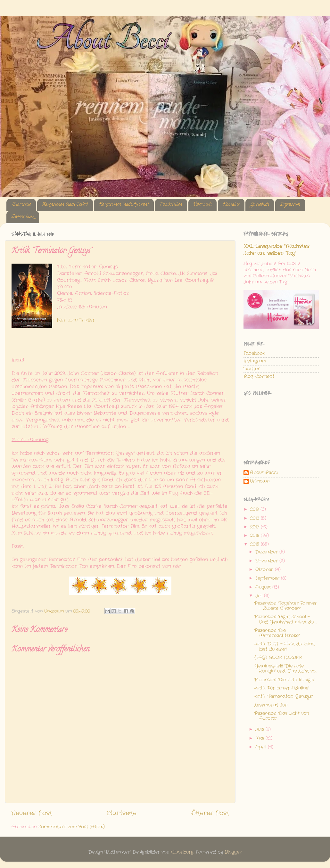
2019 (255, 509)
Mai (260, 738)
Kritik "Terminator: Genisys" (284, 696)
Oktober (265, 570)
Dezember (267, 552)
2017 (256, 527)
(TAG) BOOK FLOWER (278, 658)
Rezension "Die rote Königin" (285, 680)
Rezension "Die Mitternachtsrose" (277, 633)
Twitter (252, 369)
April (262, 747)
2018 (256, 518)
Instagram (255, 361)
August (264, 587)
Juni (260, 729)
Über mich (202, 205)
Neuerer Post (32, 813)
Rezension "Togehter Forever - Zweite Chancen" (286, 606)
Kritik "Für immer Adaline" (282, 688)
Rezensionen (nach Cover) (65, 205)
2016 (256, 536)
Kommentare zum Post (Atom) (71, 827)
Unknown (260, 482)
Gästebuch (260, 205)
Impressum (290, 205)
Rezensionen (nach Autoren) (124, 205)
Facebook (254, 353)
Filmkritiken (171, 205)
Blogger (233, 852)
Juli (260, 596)
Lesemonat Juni (271, 705)
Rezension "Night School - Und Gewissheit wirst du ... (285, 619)
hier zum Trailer (76, 320)
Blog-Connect (259, 377)
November (267, 561)
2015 (256, 544)
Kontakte (231, 205)
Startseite (22, 205)
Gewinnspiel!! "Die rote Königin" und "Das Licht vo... (285, 669)
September (268, 578)
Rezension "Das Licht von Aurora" (282, 716)
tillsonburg (182, 852)
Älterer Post (210, 813)
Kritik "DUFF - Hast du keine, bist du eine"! (285, 647)
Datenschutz (23, 217)
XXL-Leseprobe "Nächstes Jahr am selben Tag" (276, 250)
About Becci (264, 473)
